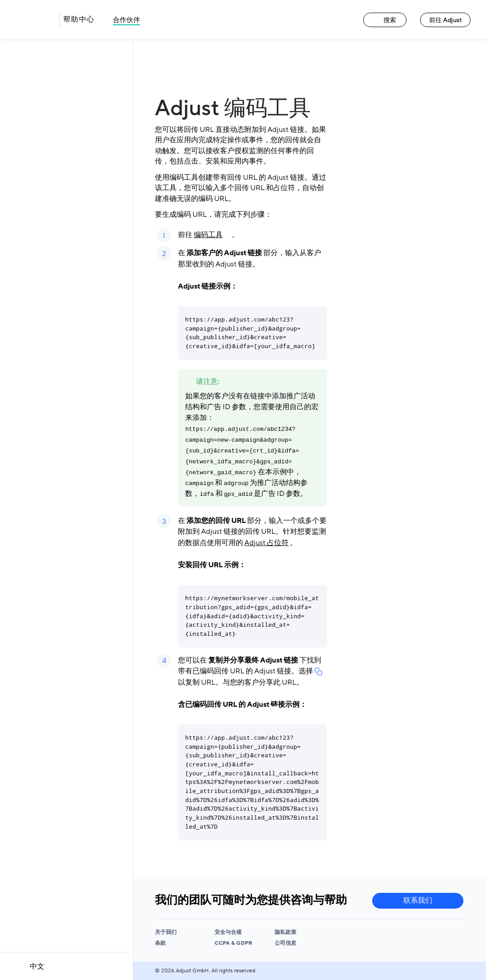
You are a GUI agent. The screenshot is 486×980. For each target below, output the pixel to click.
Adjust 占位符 (266, 543)
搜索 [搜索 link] (385, 20)
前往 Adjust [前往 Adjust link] (446, 20)
